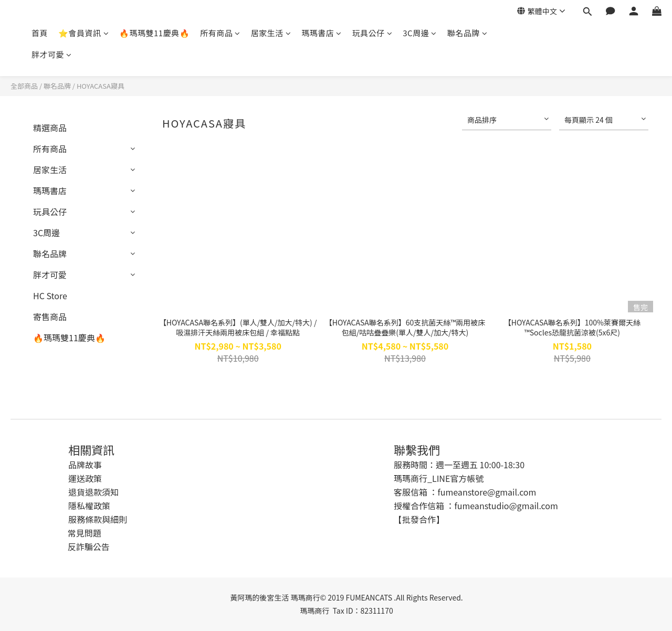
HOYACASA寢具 (101, 86)
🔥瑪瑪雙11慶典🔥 (154, 33)
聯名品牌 (468, 33)
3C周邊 (419, 33)
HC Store (50, 296)
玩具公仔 (372, 33)
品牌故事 (85, 465)
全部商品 (24, 86)
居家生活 (271, 33)
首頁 (40, 33)
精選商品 (50, 128)
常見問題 (85, 533)
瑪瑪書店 (322, 33)
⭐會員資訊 (83, 33)
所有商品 (220, 33)
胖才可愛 (52, 54)
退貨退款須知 (93, 492)
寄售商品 (50, 317)
